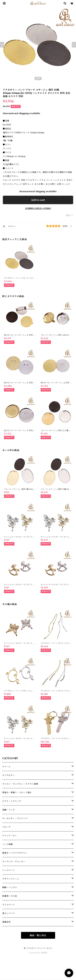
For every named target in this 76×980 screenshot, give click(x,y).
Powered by (38, 953)
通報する (70, 215)
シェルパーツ (8, 870)
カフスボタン (9, 775)
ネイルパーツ (8, 905)
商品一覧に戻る (38, 935)
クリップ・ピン (10, 836)
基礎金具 (6, 922)
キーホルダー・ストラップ (15, 818)
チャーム (6, 767)
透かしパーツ (9, 913)
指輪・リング (9, 810)
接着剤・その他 (10, 896)
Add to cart (38, 200)
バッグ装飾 (8, 844)
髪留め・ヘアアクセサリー (15, 853)
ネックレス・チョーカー (14, 862)
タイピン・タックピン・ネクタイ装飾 (20, 784)
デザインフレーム (11, 879)
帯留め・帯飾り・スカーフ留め (17, 793)
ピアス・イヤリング (12, 801)
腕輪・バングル (10, 887)
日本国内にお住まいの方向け (38, 208)
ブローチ (6, 827)
